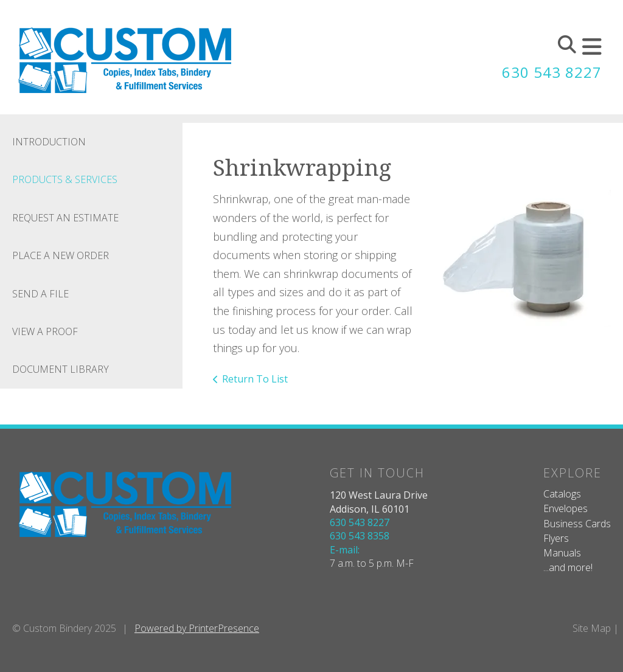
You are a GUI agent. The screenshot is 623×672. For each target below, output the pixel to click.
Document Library (61, 369)
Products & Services (65, 179)
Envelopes (566, 508)
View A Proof (45, 331)
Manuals (562, 553)
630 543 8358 (360, 536)
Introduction (49, 142)
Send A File (40, 294)
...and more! (568, 567)
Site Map (592, 628)
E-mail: (345, 550)
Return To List (255, 379)
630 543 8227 (552, 72)
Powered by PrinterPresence (197, 628)
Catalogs (562, 494)
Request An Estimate (65, 218)
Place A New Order (61, 255)
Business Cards (577, 524)
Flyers (556, 538)
